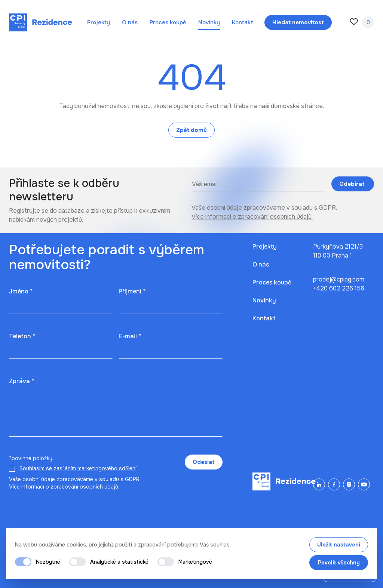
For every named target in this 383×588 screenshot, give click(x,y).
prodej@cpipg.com (339, 279)
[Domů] (41, 22)
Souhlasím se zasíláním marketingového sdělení (78, 468)
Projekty (99, 22)
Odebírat (353, 184)
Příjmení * (132, 291)
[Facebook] (334, 484)
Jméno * (21, 291)
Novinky (209, 22)
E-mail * (130, 336)
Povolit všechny (339, 563)
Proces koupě (168, 22)
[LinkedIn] (319, 484)
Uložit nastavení (339, 545)
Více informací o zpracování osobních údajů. (252, 217)
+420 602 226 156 (339, 288)
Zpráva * (22, 381)
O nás (130, 22)
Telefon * (22, 336)
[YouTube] (364, 484)
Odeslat (204, 462)
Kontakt (243, 22)
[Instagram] (349, 484)
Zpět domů (191, 130)
